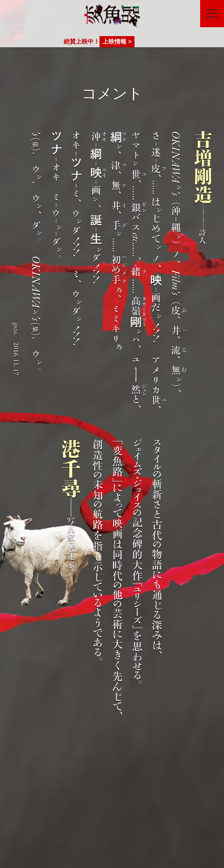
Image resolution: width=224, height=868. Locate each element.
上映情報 (117, 42)
